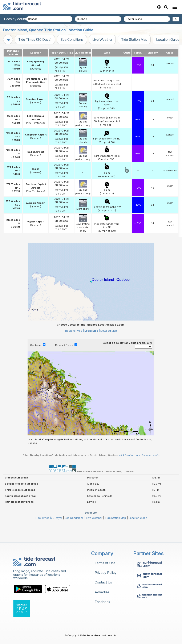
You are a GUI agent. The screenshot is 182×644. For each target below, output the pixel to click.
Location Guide (138, 518)
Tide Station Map (134, 39)
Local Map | (92, 331)
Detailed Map (109, 331)
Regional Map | (74, 331)
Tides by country (16, 19)
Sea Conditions (72, 39)
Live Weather (102, 39)
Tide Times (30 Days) (35, 39)
